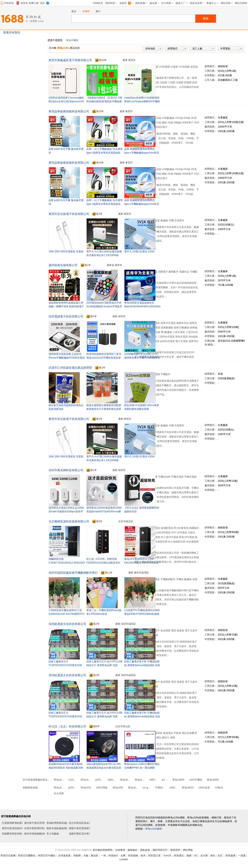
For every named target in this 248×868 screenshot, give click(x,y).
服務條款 (132, 850)
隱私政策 (145, 850)
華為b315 (86, 788)
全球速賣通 (64, 856)
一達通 (242, 856)
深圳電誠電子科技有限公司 (66, 316)
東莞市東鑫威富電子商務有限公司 (70, 60)
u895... (153, 780)
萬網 (189, 856)
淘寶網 (77, 856)
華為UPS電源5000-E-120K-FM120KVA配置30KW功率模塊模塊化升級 (141, 563)
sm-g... (146, 788)
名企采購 (59, 793)
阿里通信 (179, 856)
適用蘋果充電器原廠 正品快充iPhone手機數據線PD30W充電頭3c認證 (67, 358)
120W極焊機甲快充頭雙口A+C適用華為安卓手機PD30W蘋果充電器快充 (142, 358)
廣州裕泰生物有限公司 (63, 265)
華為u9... (85, 780)
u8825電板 (102, 788)
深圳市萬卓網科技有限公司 (66, 470)
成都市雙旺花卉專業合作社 (84, 834)
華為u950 (118, 788)
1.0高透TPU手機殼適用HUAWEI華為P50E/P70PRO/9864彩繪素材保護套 (142, 614)
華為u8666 (178, 780)
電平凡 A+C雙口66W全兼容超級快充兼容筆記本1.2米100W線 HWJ (104, 255)
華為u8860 (213, 780)
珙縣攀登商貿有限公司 (14, 834)
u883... (111, 780)
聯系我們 (175, 850)
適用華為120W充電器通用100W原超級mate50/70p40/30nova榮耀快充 (104, 511)
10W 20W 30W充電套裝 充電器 (66, 252)
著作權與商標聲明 (103, 850)
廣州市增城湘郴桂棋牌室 (38, 834)
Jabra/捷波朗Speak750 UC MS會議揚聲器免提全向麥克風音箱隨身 (104, 768)
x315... (72, 780)
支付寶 (204, 856)
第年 (101, 60)
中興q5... (160, 788)
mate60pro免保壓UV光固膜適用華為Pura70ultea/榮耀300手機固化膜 (142, 101)
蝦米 (143, 856)
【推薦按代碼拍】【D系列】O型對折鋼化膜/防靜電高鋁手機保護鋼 (104, 101)
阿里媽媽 (133, 856)
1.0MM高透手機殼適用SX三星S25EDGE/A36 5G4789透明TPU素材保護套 (67, 614)
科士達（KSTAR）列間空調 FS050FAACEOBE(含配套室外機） (103, 563)
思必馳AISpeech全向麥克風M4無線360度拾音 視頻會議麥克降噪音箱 (66, 768)
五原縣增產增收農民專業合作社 (19, 823)
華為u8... (59, 780)
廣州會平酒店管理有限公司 (39, 823)
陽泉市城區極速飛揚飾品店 (61, 828)
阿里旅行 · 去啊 (117, 856)
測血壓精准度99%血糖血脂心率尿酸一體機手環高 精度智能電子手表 (66, 306)
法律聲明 (120, 850)
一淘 (103, 856)
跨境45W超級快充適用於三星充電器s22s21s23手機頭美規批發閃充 (104, 358)
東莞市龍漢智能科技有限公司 (18, 828)
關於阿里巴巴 (160, 850)
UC (196, 856)
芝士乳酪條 (53, 834)
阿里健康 (230, 856)
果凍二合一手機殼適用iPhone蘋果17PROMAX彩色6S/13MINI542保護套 (104, 614)
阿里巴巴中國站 (47, 856)
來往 (213, 856)
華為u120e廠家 (154, 829)
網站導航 (188, 850)
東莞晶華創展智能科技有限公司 (69, 111)
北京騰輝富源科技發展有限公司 (69, 521)
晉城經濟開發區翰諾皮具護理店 (64, 823)
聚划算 (94, 856)
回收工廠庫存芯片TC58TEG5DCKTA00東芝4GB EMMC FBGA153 (65, 665)
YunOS (167, 856)
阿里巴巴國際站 (27, 856)
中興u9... (220, 788)
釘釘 (220, 856)
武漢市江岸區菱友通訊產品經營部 (70, 368)
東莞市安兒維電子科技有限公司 (69, 214)
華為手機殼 (72, 40)
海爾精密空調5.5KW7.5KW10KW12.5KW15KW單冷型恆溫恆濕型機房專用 (67, 563)
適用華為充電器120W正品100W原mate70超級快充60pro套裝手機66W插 (66, 511)
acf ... (165, 780)
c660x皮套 (204, 788)
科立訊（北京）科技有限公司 (67, 726)
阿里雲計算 (154, 856)
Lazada (124, 859)
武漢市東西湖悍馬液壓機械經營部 (43, 828)
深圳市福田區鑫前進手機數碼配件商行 (73, 573)
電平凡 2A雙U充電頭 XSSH (139, 252)
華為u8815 (188, 788)
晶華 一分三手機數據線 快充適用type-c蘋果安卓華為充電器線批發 (104, 153)
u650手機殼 (196, 780)
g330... (72, 788)
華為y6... (59, 788)
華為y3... (140, 780)
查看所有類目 (12, 32)
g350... (99, 780)
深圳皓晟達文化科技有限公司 (67, 624)
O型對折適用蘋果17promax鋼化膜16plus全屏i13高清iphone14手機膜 (66, 101)
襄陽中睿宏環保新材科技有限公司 (87, 828)
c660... (173, 788)
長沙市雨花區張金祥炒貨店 (84, 823)
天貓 (86, 856)
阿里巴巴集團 (8, 856)
